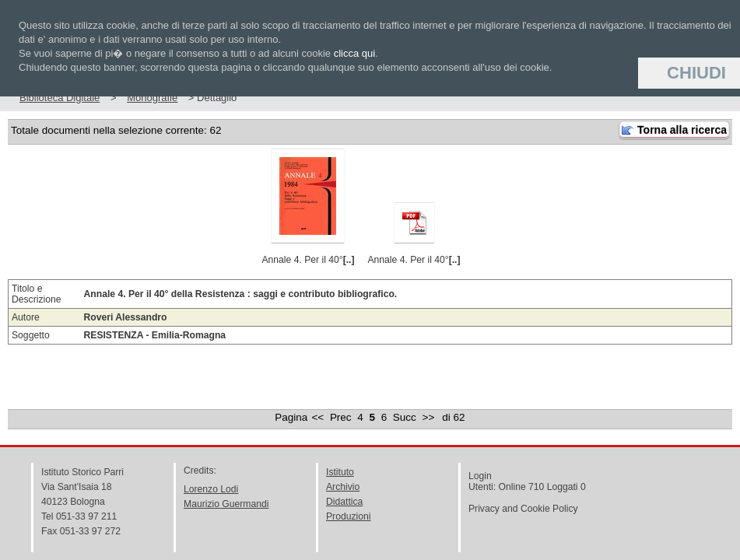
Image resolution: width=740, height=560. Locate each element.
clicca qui (354, 53)
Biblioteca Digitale (60, 98)
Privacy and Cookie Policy (523, 509)
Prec (341, 417)
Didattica (344, 502)
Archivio (343, 487)
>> (429, 417)
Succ (405, 417)
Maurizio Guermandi (226, 504)
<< (317, 417)
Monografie (152, 98)
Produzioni (348, 516)
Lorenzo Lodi (211, 489)
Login (480, 476)
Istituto (340, 472)
